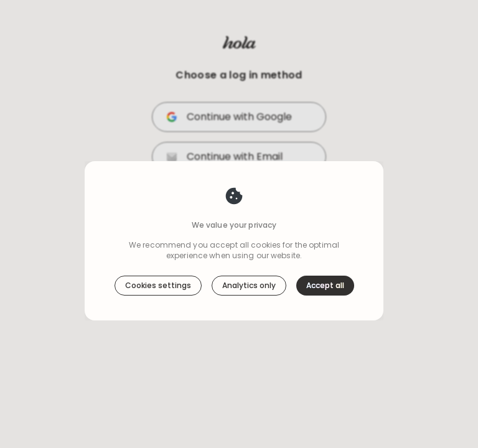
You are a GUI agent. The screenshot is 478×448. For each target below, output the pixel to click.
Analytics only (249, 259)
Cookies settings (158, 259)
